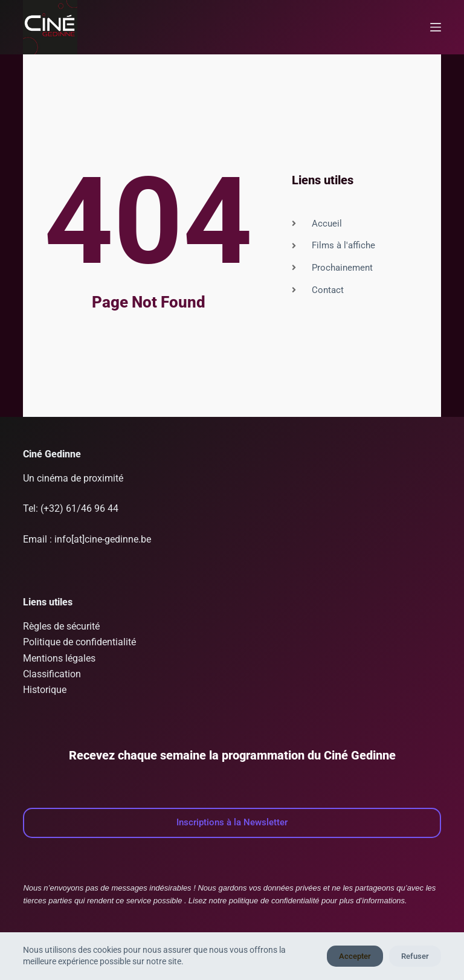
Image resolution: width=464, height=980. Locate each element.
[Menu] (436, 27)
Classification (52, 674)
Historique (45, 690)
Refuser (415, 956)
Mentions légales (59, 658)
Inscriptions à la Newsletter (232, 822)
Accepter (355, 956)
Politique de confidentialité (79, 642)
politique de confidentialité (274, 901)
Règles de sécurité (61, 626)
